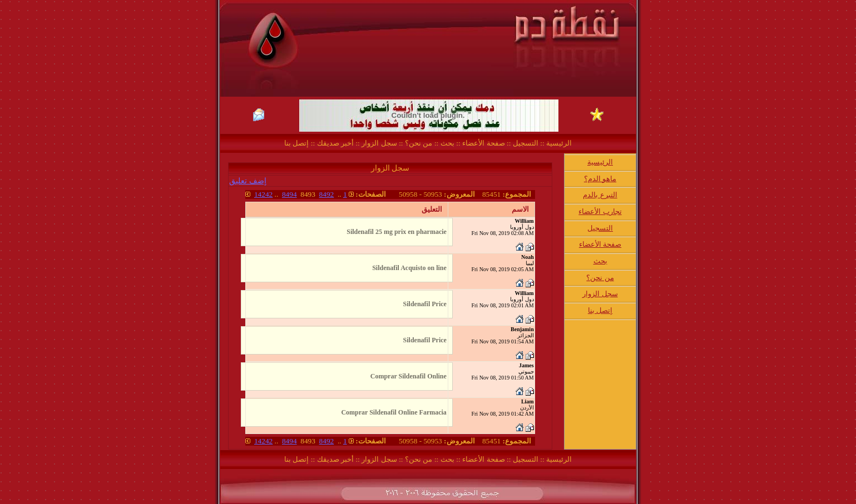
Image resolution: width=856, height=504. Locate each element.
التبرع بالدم (600, 195)
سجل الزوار (379, 143)
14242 (263, 194)
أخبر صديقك (334, 143)
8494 (290, 194)
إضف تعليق (248, 181)
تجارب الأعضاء (600, 211)
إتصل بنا (296, 143)
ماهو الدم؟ (600, 179)
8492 (327, 194)
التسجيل (524, 143)
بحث (447, 143)
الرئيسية (558, 143)
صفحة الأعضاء (483, 143)
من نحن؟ (419, 143)
